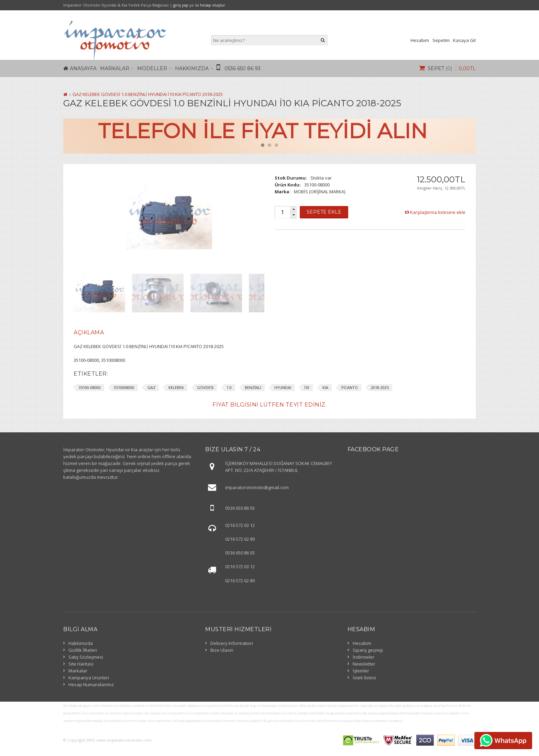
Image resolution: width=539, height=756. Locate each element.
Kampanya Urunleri (89, 678)
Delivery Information (232, 643)
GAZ (151, 387)
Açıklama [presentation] (89, 332)
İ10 (307, 387)
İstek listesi (364, 678)
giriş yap (181, 5)
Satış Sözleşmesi (86, 657)
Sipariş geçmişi (368, 650)
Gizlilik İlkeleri (83, 650)
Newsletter (364, 664)
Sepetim (441, 40)
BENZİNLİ (253, 387)
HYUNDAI (283, 387)
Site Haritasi (81, 664)
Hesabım (420, 40)
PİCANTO (350, 387)
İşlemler (361, 671)
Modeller (152, 68)
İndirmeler (364, 657)
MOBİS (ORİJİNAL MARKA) (320, 192)
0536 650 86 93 (243, 68)
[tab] (89, 333)
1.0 (229, 387)
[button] (294, 209)
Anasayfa (83, 68)
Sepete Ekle (324, 212)
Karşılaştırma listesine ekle (438, 212)
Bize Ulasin (222, 650)
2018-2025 (380, 387)
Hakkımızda (192, 68)
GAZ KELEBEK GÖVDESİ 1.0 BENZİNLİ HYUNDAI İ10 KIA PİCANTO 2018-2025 (148, 94)
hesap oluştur (213, 5)
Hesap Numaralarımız (91, 684)
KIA (325, 387)
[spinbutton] (282, 212)
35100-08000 (90, 387)
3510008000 (124, 387)
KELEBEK (176, 387)
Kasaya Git (464, 40)
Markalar (115, 68)
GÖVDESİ (205, 387)
